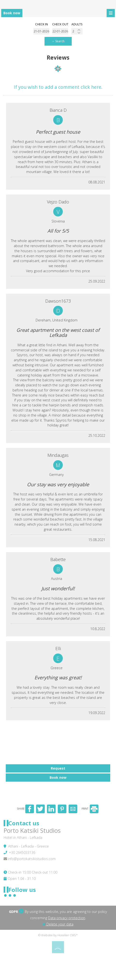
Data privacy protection (67, 918)
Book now (12, 13)
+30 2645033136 (22, 852)
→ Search (58, 41)
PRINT (90, 809)
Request (58, 768)
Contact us (24, 823)
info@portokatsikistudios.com (32, 859)
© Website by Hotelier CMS (57, 935)
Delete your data (58, 924)
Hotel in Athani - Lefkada (23, 838)
